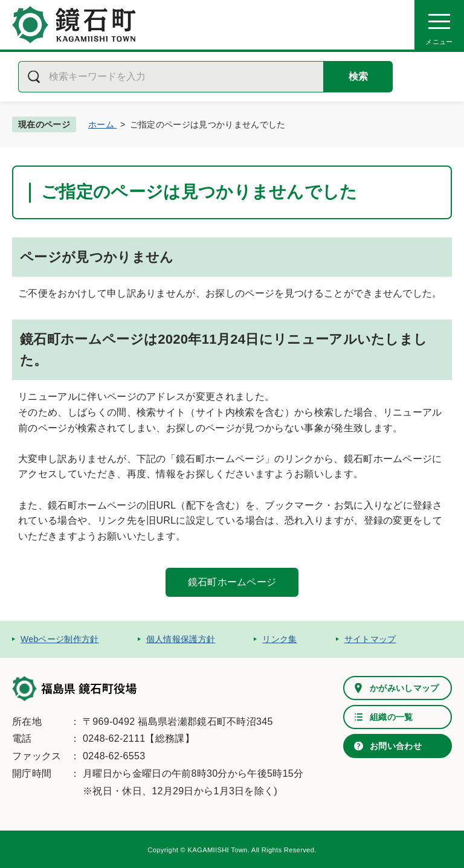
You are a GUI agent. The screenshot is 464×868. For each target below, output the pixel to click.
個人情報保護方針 (181, 639)
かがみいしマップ (404, 688)
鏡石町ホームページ (232, 582)
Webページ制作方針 (60, 639)
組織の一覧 (391, 717)
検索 (358, 76)
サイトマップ (370, 639)
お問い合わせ (396, 746)
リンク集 (279, 639)
